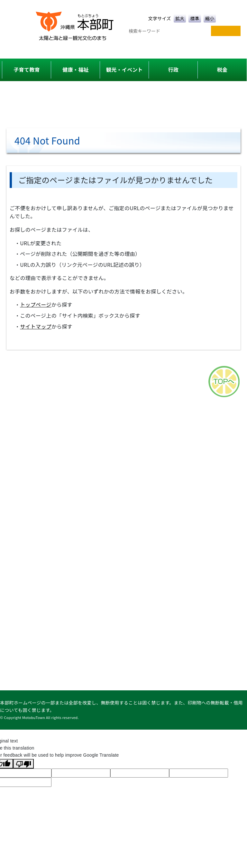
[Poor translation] (23, 764)
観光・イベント (124, 70)
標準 (195, 18)
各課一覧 (93, 362)
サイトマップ (36, 326)
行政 (174, 70)
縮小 (210, 18)
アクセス (124, 362)
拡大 (180, 18)
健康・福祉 (75, 70)
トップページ (36, 304)
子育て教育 (27, 70)
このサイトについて (169, 362)
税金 (222, 70)
